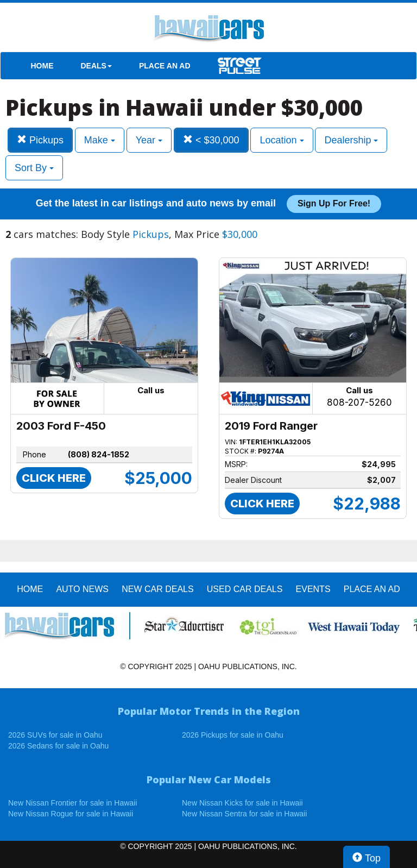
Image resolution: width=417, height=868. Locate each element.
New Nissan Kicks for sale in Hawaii (242, 803)
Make (100, 140)
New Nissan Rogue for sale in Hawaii (71, 814)
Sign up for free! (334, 203)
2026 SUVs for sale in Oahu (55, 735)
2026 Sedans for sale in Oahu (58, 746)
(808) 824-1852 (99, 454)
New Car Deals (157, 589)
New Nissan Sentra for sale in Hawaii (244, 814)
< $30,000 (211, 140)
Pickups (40, 140)
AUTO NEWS (82, 589)
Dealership (351, 140)
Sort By (34, 168)
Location (282, 140)
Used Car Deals (245, 589)
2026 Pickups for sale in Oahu (233, 735)
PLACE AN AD (165, 66)
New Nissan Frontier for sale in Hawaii (72, 803)
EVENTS (313, 589)
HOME (42, 66)
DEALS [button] (96, 66)
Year (149, 140)
